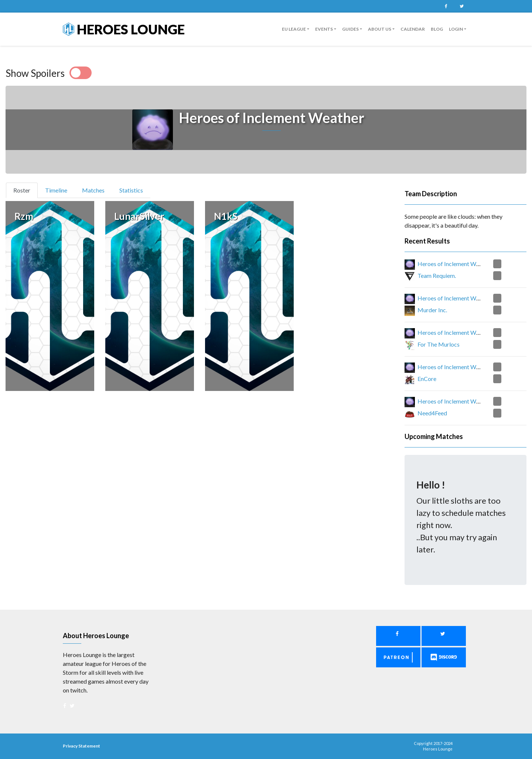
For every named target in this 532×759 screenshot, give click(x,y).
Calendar (413, 29)
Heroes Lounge (124, 29)
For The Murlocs (439, 344)
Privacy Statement (81, 746)
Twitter (461, 6)
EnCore (427, 379)
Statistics (131, 190)
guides (350, 29)
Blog (437, 29)
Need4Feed (432, 413)
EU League (294, 29)
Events (324, 29)
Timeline (56, 190)
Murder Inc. (432, 310)
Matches (93, 190)
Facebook (446, 6)
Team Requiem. (437, 275)
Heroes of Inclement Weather (455, 264)
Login (456, 29)
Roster (25, 190)
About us (380, 29)
